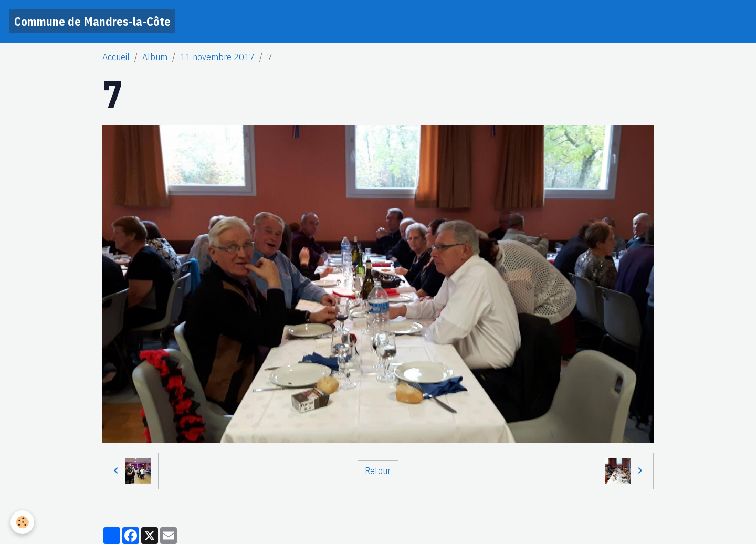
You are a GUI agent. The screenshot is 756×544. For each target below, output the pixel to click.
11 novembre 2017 (217, 57)
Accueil (116, 57)
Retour (378, 471)
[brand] (92, 21)
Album (155, 57)
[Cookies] (22, 522)
